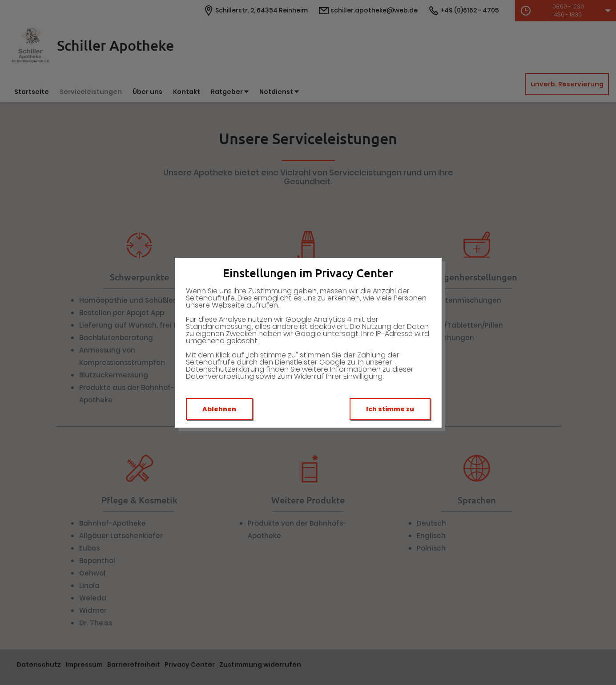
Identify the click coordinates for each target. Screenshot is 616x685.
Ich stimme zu (390, 409)
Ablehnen (219, 409)
